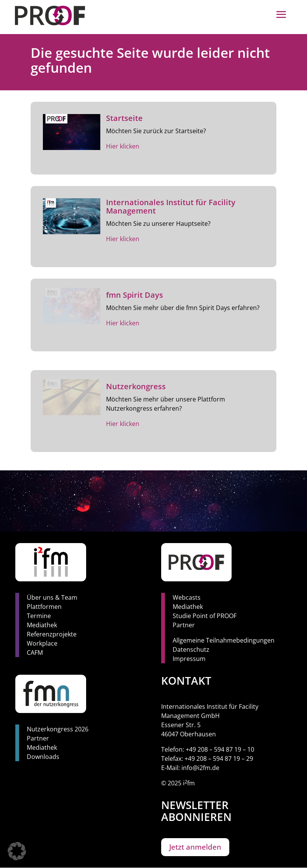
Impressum (189, 659)
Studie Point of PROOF (205, 616)
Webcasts (187, 597)
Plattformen (44, 607)
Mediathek (42, 625)
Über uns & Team (52, 597)
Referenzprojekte (52, 634)
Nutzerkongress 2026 (58, 729)
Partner (184, 625)
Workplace (42, 643)
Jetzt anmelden (195, 847)
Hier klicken (123, 146)
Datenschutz (191, 649)
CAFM (35, 653)
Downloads (43, 757)
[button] (17, 851)
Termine (39, 616)
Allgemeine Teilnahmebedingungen (224, 640)
